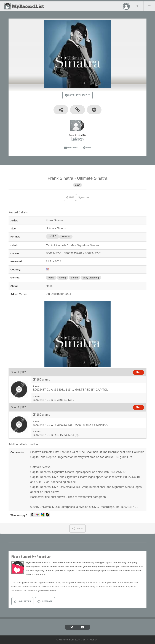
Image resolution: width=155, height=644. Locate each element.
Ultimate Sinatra (92, 178)
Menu (149, 6)
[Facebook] (77, 627)
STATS (87, 148)
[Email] (83, 627)
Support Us (22, 601)
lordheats (78, 139)
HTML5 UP (92, 640)
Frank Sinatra (60, 178)
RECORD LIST (71, 148)
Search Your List (137, 6)
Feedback (45, 601)
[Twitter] (72, 627)
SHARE (78, 528)
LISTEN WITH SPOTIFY (78, 95)
